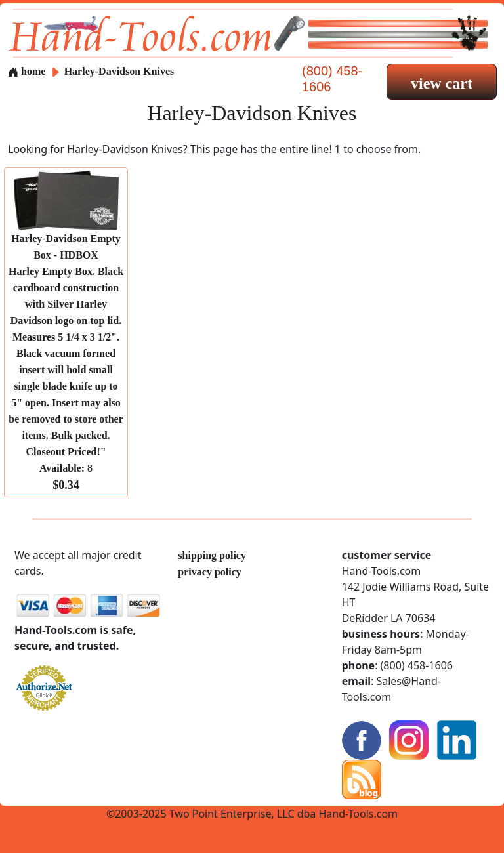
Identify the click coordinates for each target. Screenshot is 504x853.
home (27, 71)
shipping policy (212, 555)
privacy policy (209, 572)
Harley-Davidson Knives (119, 71)
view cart (442, 83)
